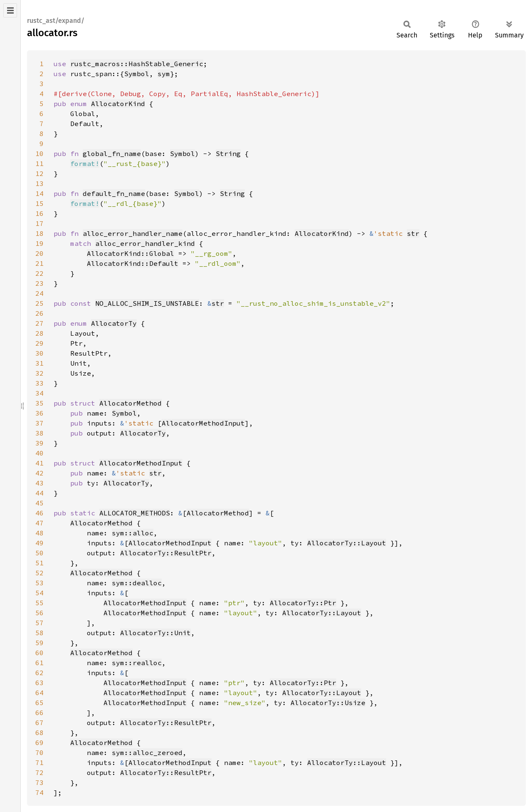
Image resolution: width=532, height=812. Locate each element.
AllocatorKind (118, 104)
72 (39, 772)
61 (39, 663)
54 (39, 593)
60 (39, 653)
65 (39, 703)
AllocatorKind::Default (133, 263)
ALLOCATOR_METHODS (135, 513)
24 (39, 293)
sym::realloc (137, 663)
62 (39, 673)
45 (39, 503)
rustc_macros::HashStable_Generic (137, 64)
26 (39, 313)
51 (39, 563)
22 (39, 273)
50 (39, 553)
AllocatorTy (114, 323)
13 (39, 183)
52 (39, 573)
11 (39, 163)
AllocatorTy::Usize (328, 703)
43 (39, 483)
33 (39, 383)
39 (39, 443)
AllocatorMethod (131, 403)
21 (39, 263)
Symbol (137, 74)
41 (39, 463)
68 (39, 733)
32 (39, 373)
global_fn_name (112, 153)
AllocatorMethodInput (203, 423)
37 (39, 423)
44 (39, 493)
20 (39, 253)
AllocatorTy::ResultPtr (166, 553)
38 (39, 433)
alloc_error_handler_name (133, 233)
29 (39, 343)
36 (39, 413)
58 (39, 633)
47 (39, 523)
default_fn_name (114, 193)
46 (39, 513)
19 (39, 243)
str (413, 233)
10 (39, 153)
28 (39, 333)
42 (39, 473)
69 (39, 743)
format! (85, 163)
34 (39, 393)
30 (39, 353)
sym (164, 74)
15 (39, 203)
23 (39, 283)
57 (39, 623)
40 (39, 453)
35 (39, 403)
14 (39, 193)
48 (39, 533)
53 (39, 583)
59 (39, 643)
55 (39, 603)
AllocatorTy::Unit (155, 633)
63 (39, 683)
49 (39, 543)
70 (39, 753)
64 (39, 693)
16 (39, 213)
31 (39, 363)
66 (39, 713)
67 (39, 723)
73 (39, 782)
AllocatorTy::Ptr (303, 603)
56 (39, 613)
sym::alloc (133, 533)
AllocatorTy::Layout (347, 543)
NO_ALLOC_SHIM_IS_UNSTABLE (147, 303)
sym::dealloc (137, 583)
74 (39, 792)
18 (39, 233)
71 (39, 762)
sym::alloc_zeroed (147, 753)
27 (39, 323)
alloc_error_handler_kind (145, 243)
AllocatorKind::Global (131, 253)
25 (39, 303)
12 (39, 173)
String (228, 153)
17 (39, 223)
